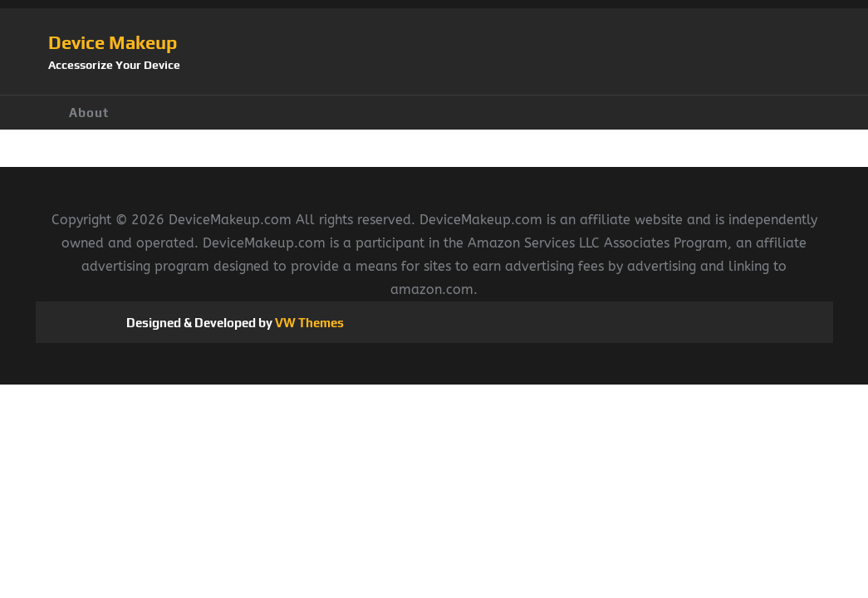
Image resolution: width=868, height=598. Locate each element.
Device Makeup (113, 42)
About (89, 113)
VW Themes (308, 323)
